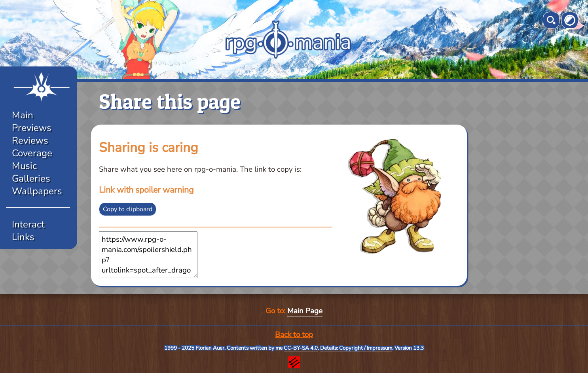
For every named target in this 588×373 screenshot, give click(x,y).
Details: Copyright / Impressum (356, 348)
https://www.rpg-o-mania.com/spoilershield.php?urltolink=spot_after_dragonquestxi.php (148, 255)
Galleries (31, 178)
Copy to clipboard (128, 209)
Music (24, 166)
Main (23, 115)
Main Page (305, 311)
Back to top (294, 335)
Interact (28, 224)
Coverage (32, 153)
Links (23, 237)
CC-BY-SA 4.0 (301, 348)
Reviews (30, 140)
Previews (32, 128)
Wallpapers (37, 191)
